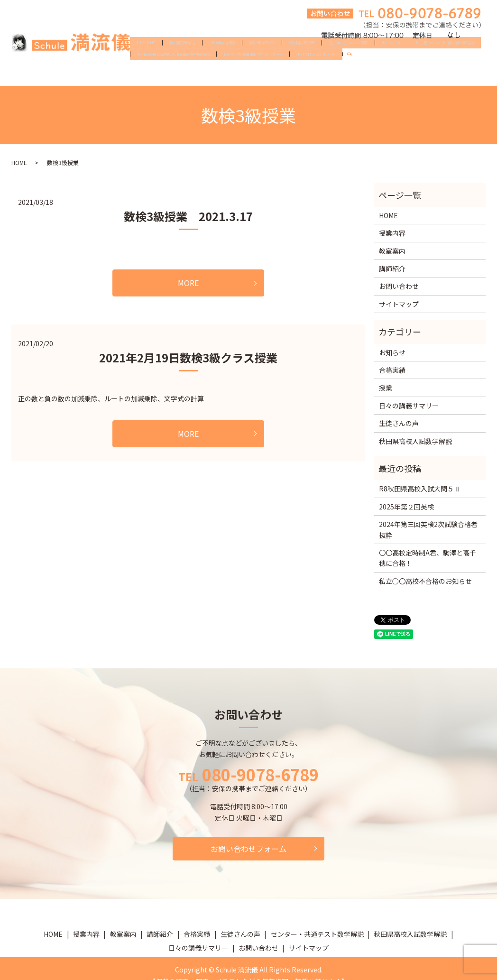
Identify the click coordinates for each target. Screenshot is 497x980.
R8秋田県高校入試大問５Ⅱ (420, 489)
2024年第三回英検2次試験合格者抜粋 (428, 529)
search (353, 74)
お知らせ (392, 352)
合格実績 (302, 58)
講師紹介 (262, 58)
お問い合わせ (316, 73)
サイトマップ (399, 304)
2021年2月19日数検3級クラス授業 (188, 357)
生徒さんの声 (348, 58)
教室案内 (182, 58)
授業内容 (222, 58)
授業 (386, 388)
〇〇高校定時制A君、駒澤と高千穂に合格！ (428, 558)
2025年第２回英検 (406, 507)
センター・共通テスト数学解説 (428, 58)
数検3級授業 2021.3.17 (188, 216)
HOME (146, 58)
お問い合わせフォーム (248, 849)
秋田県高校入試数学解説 (173, 73)
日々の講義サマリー (253, 73)
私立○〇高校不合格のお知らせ (425, 581)
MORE (188, 283)
